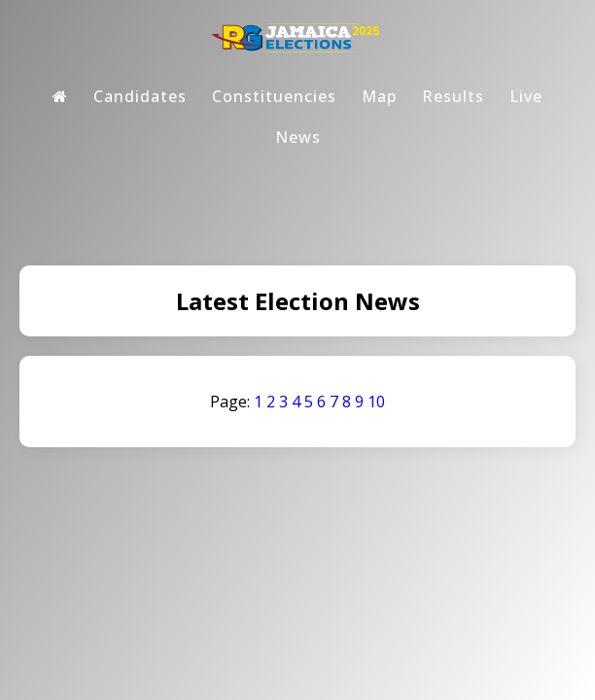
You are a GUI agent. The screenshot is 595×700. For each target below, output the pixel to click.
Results (453, 96)
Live (526, 96)
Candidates (140, 96)
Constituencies (274, 96)
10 (376, 402)
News (298, 137)
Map (379, 96)
